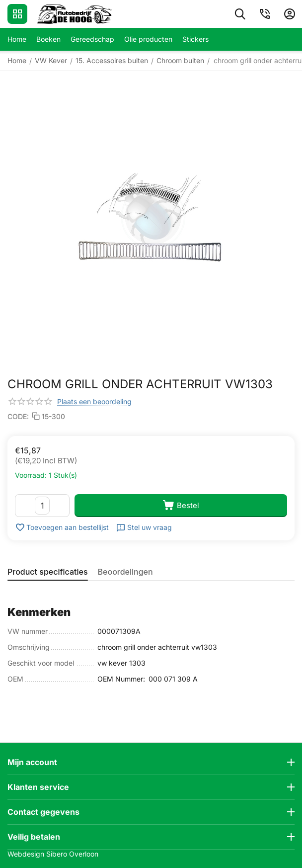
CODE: (18, 416)
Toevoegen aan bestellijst (62, 527)
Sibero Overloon (72, 854)
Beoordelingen (125, 572)
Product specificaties (48, 572)
